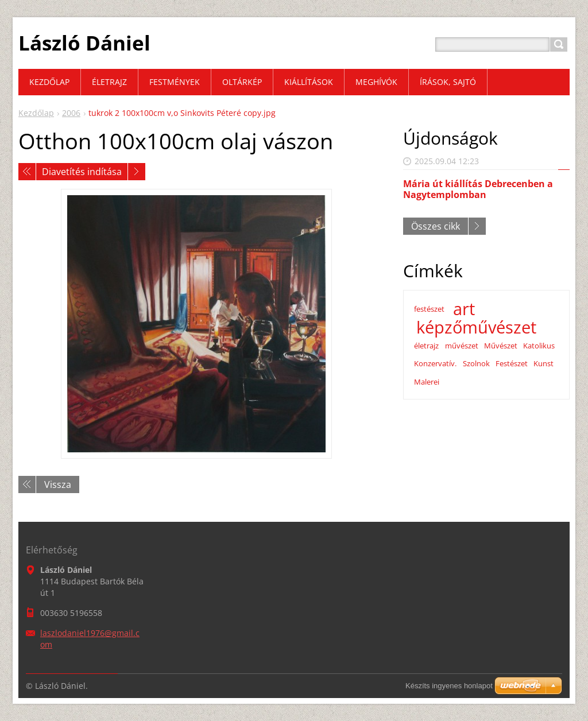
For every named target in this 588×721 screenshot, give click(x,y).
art (464, 309)
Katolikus (539, 346)
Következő (137, 172)
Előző (27, 172)
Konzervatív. (435, 363)
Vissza (58, 484)
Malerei (427, 382)
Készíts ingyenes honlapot (449, 686)
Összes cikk (436, 226)
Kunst (543, 363)
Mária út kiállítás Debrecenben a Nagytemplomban (478, 189)
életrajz (426, 346)
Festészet (512, 363)
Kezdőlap (36, 113)
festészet (429, 309)
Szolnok (476, 363)
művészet (462, 346)
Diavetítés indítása (82, 172)
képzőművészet (476, 327)
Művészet (501, 346)
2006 (71, 113)
